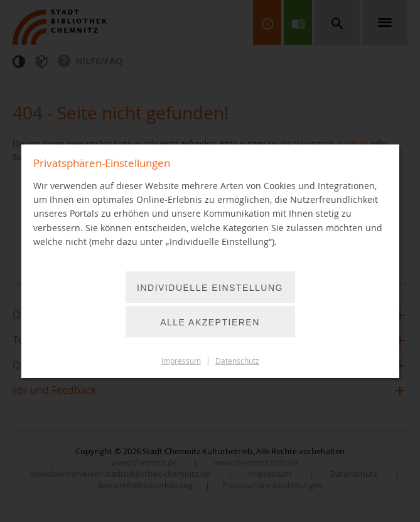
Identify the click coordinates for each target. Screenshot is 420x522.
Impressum (181, 361)
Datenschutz (237, 361)
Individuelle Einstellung (210, 288)
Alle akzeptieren (210, 322)
